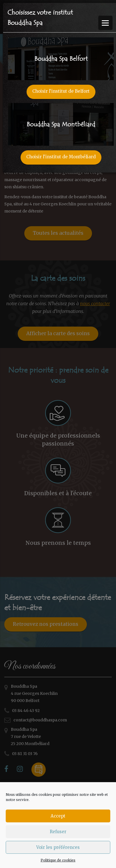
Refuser (58, 832)
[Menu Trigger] (105, 23)
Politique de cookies (58, 860)
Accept (58, 816)
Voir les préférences (58, 847)
